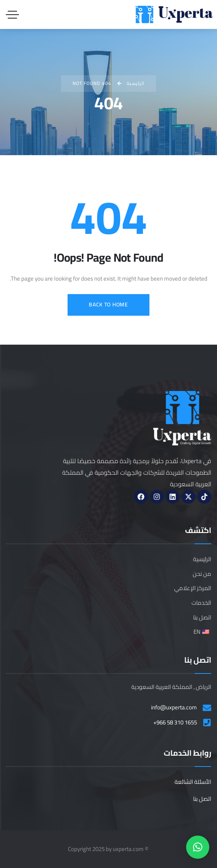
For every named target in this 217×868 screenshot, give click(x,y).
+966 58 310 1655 (175, 722)
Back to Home (108, 305)
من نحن (202, 574)
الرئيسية (202, 559)
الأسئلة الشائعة (193, 782)
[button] (198, 847)
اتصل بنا (202, 617)
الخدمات (201, 603)
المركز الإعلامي (193, 588)
